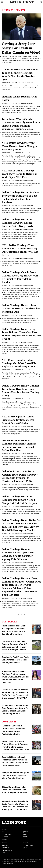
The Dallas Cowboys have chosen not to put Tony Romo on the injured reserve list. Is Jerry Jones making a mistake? (21, 185)
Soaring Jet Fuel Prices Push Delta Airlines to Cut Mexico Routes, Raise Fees (15, 660)
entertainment (7, 834)
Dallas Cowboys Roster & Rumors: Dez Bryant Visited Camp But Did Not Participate (20, 500)
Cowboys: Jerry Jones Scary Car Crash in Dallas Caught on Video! (21, 48)
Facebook (30, 845)
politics (26, 832)
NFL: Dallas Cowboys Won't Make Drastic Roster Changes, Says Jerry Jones (20, 146)
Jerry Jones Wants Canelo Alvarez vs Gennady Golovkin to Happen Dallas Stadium (21, 122)
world (25, 834)
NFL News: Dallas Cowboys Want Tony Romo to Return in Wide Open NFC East (20, 174)
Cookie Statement (7, 864)
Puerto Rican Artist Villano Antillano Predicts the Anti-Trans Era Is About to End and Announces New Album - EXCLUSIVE (16, 677)
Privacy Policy (7, 850)
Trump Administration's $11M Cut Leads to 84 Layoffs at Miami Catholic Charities (15, 775)
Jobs (3, 853)
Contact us (6, 848)
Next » (26, 615)
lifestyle (4, 839)
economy (5, 837)
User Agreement (18, 862)
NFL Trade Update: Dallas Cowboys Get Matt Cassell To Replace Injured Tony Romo (19, 363)
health (25, 837)
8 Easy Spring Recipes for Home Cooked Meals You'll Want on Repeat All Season (14, 790)
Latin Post (21, 2)
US (3, 832)
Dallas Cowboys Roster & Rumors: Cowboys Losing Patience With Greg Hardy (17, 223)
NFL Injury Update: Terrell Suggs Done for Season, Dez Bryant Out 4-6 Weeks (18, 420)
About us (5, 845)
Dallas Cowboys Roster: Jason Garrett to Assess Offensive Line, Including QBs (21, 308)
